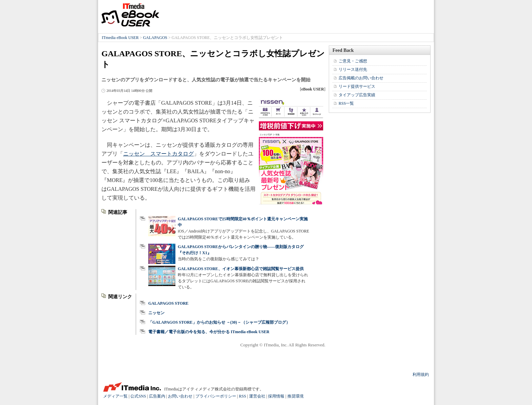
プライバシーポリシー (216, 396)
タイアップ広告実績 (357, 95)
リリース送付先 (353, 69)
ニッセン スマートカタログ (158, 154)
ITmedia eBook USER (130, 15)
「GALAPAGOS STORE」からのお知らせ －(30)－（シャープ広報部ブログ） (219, 322)
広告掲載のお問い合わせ (361, 78)
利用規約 (421, 374)
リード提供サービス (357, 86)
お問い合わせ (180, 396)
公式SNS (138, 396)
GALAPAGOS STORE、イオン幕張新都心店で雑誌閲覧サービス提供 (241, 269)
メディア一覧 (115, 396)
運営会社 (257, 396)
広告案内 (157, 396)
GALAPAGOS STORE (168, 303)
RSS (242, 396)
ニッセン (156, 313)
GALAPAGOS (155, 38)
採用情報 (276, 396)
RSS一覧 (346, 103)
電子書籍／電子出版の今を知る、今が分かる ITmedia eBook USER (209, 332)
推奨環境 (296, 396)
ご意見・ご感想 (353, 61)
